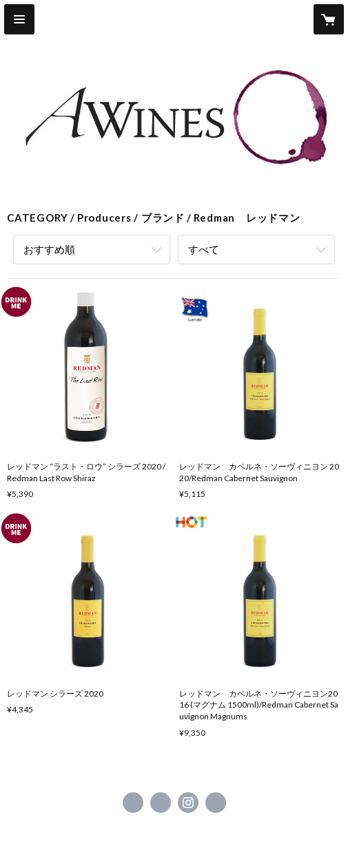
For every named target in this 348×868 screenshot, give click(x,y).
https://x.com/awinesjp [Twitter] (161, 803)
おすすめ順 (49, 249)
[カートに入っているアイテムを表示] (329, 19)
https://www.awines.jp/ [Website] (216, 803)
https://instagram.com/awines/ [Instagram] (188, 803)
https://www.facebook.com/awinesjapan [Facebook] (133, 803)
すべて (204, 249)
